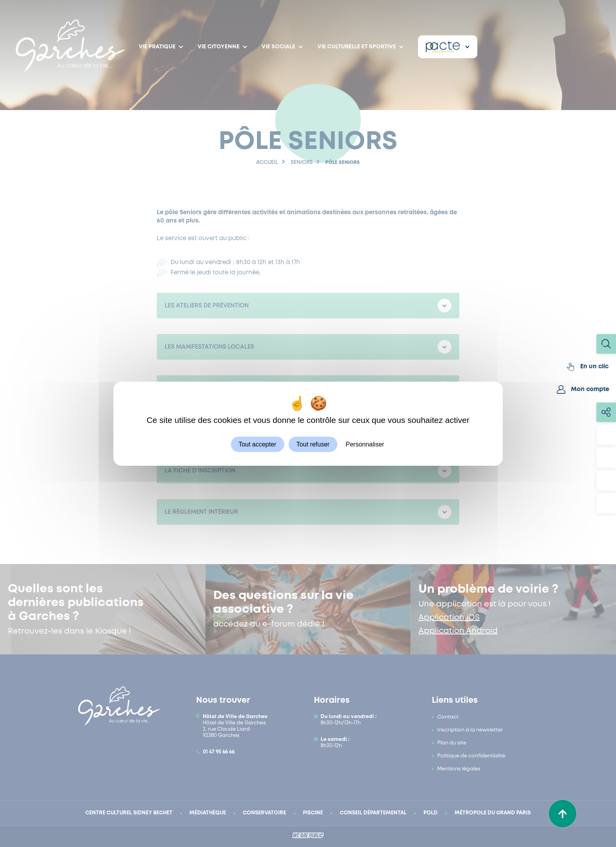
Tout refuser (313, 444)
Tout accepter (257, 444)
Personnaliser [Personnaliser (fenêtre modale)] (365, 444)
